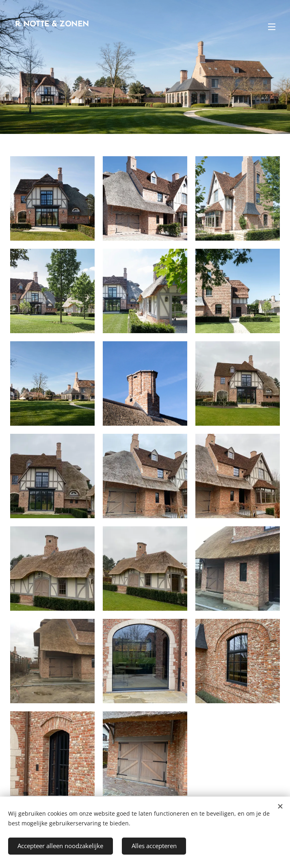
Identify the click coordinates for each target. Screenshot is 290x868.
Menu (272, 27)
